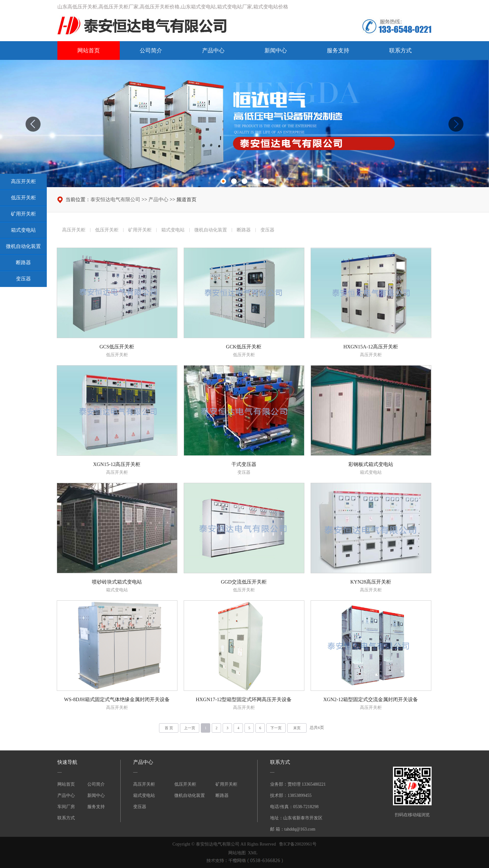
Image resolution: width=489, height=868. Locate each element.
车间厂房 (66, 807)
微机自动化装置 (190, 795)
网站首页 (89, 51)
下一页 (276, 728)
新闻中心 (276, 51)
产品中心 (213, 51)
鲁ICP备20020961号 (298, 844)
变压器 (140, 807)
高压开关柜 (144, 784)
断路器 (222, 795)
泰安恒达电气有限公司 (115, 199)
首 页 (169, 728)
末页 (297, 728)
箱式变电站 (144, 795)
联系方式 (400, 51)
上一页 (190, 728)
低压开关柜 (185, 784)
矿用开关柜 (226, 784)
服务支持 (338, 51)
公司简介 (151, 51)
